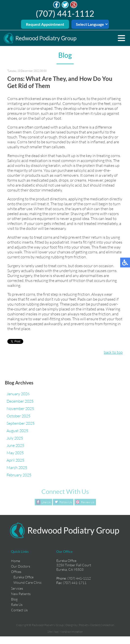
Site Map (53, 632)
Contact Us (19, 610)
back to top (113, 352)
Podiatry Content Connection (96, 625)
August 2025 (17, 431)
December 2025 (20, 401)
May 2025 (15, 453)
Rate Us (17, 605)
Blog (14, 599)
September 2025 (21, 423)
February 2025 (19, 475)
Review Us (88, 502)
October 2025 (18, 416)
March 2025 (17, 468)
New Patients (21, 594)
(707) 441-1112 (65, 13)
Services (17, 588)
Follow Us (66, 502)
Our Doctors (21, 566)
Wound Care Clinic (28, 582)
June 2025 (15, 445)
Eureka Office (24, 577)
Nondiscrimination (71, 632)
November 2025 (20, 409)
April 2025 (15, 460)
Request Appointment (45, 24)
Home (16, 561)
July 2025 (15, 438)
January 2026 (18, 394)
